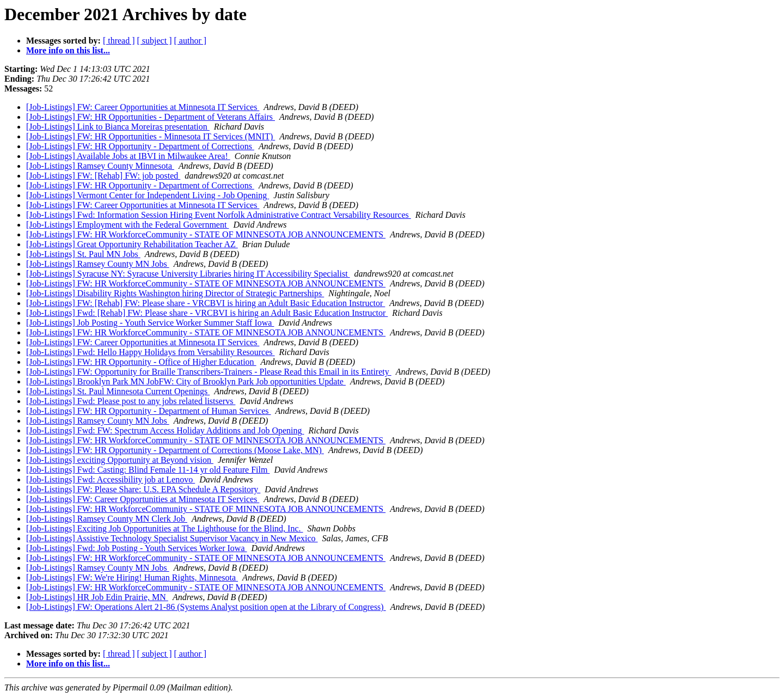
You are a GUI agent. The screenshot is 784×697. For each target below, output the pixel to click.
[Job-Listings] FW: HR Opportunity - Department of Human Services (149, 411)
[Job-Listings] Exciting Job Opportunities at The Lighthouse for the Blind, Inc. (165, 528)
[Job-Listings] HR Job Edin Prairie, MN (97, 597)
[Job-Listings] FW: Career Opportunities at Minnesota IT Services (143, 107)
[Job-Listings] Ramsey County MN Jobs (98, 264)
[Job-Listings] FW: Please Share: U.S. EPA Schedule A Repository (143, 489)
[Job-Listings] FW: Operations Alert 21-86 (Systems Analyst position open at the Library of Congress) (206, 607)
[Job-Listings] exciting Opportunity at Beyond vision (120, 460)
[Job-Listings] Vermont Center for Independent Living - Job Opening (148, 195)
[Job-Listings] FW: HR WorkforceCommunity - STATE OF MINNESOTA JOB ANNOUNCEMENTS (206, 234)
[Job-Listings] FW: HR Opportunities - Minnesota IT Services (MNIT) (151, 136)
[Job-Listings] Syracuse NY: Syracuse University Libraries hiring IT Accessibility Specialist (188, 274)
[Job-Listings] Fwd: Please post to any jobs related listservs (131, 401)
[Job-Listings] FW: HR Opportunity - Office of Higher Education (141, 362)
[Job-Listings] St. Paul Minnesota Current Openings (118, 391)
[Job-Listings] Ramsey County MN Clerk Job (107, 519)
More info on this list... (68, 50)
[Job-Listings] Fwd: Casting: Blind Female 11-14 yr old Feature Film (148, 470)
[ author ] (191, 41)
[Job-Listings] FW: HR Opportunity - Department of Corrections (140, 146)
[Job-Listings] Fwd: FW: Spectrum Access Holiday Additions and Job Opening (165, 430)
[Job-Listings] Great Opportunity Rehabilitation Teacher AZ (132, 244)
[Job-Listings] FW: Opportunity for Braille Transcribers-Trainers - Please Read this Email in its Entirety (209, 372)
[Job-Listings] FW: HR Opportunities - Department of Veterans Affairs (151, 117)
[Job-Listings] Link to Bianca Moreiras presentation (118, 127)
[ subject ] (155, 41)
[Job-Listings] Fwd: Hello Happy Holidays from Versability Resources (151, 352)
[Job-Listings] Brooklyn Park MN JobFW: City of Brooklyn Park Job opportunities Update (186, 381)
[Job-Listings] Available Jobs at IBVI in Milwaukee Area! (128, 156)
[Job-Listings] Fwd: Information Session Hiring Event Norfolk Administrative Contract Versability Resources (219, 215)
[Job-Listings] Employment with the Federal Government (127, 225)
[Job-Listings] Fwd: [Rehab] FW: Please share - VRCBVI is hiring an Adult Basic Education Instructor (207, 313)
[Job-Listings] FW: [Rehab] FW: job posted (103, 176)
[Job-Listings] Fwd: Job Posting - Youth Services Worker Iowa (137, 548)
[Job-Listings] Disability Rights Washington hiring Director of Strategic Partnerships (175, 293)
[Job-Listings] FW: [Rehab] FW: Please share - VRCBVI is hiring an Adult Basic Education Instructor (206, 303)
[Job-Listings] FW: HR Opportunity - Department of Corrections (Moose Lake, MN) (175, 450)
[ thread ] (119, 41)
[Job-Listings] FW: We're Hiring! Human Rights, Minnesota (132, 577)
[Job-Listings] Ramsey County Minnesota (100, 166)
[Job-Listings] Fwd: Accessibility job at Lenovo (111, 479)
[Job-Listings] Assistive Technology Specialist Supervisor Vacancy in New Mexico (172, 538)
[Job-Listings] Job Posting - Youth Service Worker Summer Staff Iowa (150, 323)
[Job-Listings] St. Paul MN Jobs (83, 254)
